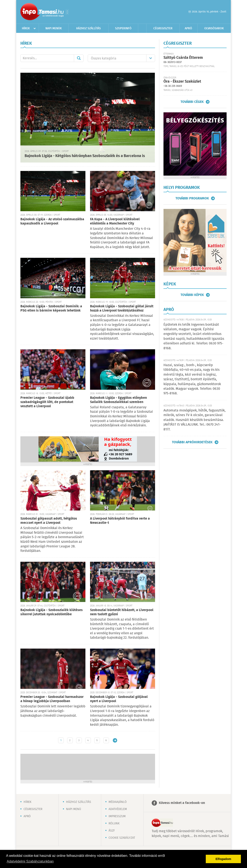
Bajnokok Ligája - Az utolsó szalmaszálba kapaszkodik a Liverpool (52, 221)
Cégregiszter (163, 28)
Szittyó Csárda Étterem (183, 58)
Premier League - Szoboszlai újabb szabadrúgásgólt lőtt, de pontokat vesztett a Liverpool (47, 402)
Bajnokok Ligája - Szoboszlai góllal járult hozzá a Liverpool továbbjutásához (122, 308)
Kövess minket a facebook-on (182, 803)
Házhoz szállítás (88, 28)
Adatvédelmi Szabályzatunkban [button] (30, 861)
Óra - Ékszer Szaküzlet (182, 82)
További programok (192, 198)
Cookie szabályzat (122, 838)
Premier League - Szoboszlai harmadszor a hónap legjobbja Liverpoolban (52, 699)
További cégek (192, 102)
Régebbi (115, 740)
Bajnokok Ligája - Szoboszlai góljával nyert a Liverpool (119, 699)
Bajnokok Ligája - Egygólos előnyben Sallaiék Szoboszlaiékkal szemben (118, 400)
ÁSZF (112, 831)
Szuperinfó (123, 28)
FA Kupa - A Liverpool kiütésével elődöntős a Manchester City (115, 221)
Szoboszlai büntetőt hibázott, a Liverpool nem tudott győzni (122, 612)
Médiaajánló (118, 802)
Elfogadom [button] (223, 859)
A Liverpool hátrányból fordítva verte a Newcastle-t (120, 521)
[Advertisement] (88, 766)
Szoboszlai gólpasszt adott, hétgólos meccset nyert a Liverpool (49, 521)
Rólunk (114, 824)
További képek (192, 295)
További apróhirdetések (192, 442)
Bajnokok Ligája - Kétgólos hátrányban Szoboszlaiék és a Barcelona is (85, 156)
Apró (188, 28)
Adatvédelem (118, 809)
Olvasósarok (214, 28)
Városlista (67, 12)
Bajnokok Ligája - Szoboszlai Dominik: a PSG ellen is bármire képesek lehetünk (51, 308)
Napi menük (54, 28)
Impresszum (117, 816)
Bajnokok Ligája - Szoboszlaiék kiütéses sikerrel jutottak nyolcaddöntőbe (52, 612)
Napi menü (74, 809)
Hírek (26, 28)
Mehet (79, 58)
